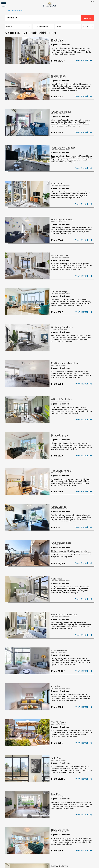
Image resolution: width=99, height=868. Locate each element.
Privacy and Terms (57, 865)
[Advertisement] (49, 843)
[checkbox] (9, 63)
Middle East (20, 11)
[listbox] (18, 27)
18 (72, 817)
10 (62, 817)
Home (9, 11)
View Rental (84, 61)
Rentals (14, 11)
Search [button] (87, 18)
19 (78, 817)
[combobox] (43, 18)
